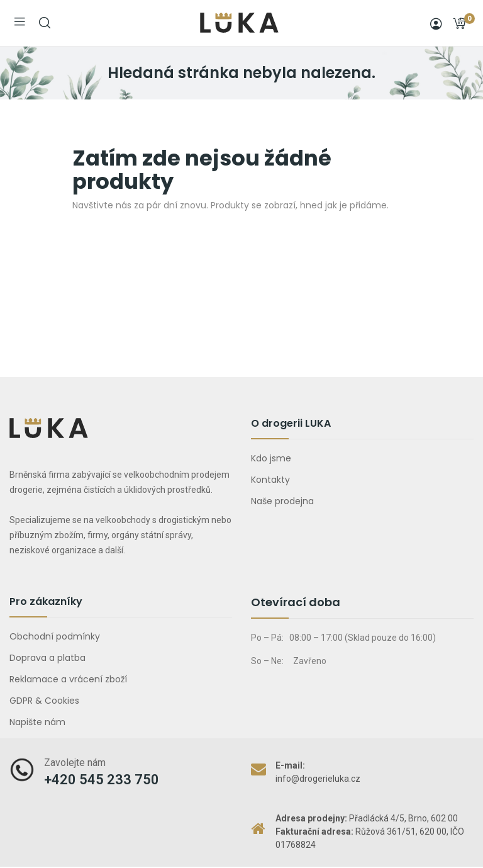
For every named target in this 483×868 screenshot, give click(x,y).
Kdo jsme (271, 458)
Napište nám (37, 722)
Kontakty (270, 480)
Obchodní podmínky (55, 636)
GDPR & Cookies (44, 701)
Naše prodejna (282, 501)
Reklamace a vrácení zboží (68, 679)
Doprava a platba (47, 658)
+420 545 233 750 (102, 780)
